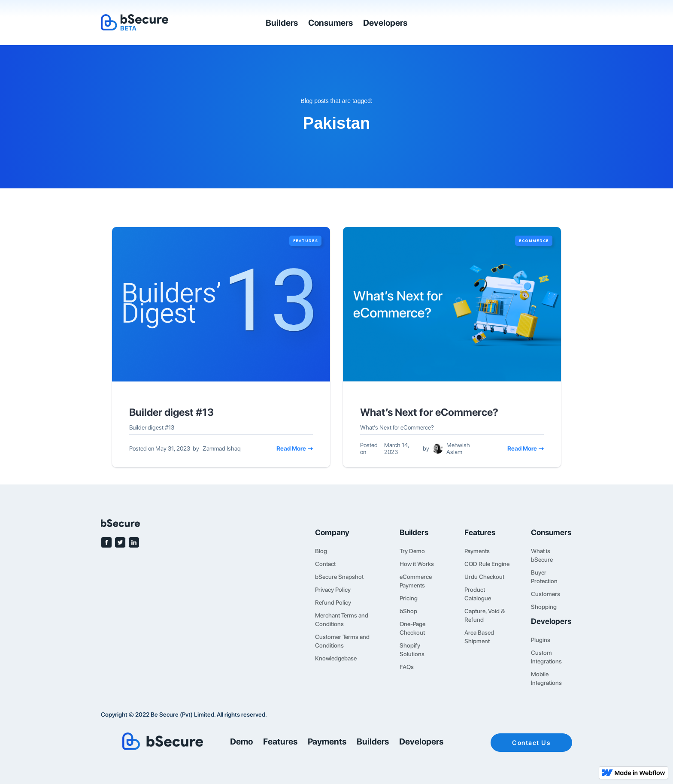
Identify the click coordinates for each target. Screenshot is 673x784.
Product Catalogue (478, 594)
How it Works (417, 564)
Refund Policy (333, 602)
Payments (477, 551)
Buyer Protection (544, 577)
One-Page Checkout (412, 628)
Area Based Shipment (479, 637)
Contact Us (531, 743)
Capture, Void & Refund (485, 615)
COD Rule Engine (487, 564)
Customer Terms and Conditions (342, 641)
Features (306, 241)
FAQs (407, 667)
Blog (321, 551)
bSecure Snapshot (339, 577)
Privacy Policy (333, 590)
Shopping (544, 607)
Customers (546, 594)
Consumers (330, 23)
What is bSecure (542, 555)
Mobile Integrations (546, 678)
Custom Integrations (546, 657)
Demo (241, 742)
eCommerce (534, 241)
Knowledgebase (336, 658)
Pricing (409, 598)
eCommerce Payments (416, 581)
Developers (385, 23)
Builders (282, 23)
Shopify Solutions (412, 650)
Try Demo (412, 551)
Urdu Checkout (484, 577)
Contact (325, 564)
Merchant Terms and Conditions (342, 620)
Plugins (541, 640)
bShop (408, 611)
